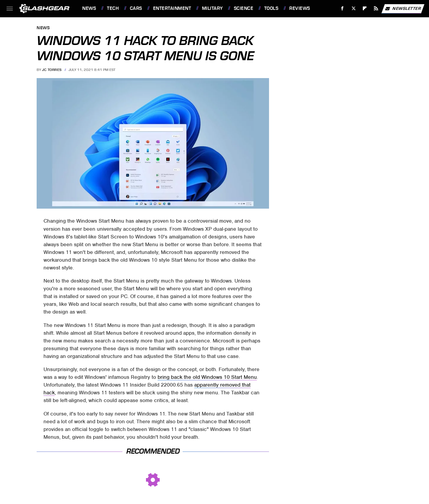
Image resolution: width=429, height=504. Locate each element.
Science (244, 8)
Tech (113, 8)
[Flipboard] (365, 8)
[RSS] (376, 8)
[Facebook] (342, 8)
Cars (136, 8)
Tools (271, 8)
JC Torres (52, 70)
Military (212, 8)
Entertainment (172, 8)
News (89, 8)
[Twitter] (353, 8)
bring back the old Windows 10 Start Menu (207, 377)
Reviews (300, 8)
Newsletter (403, 9)
